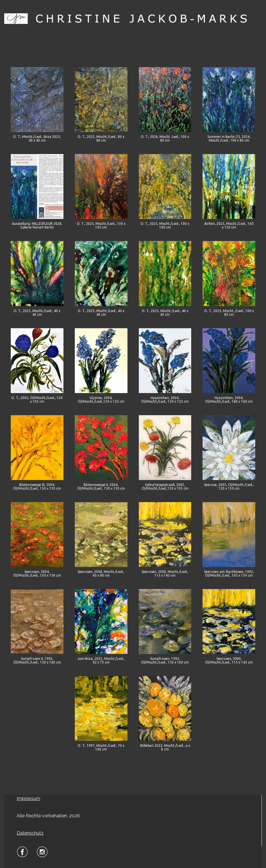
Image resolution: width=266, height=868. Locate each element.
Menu (133, 33)
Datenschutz (30, 833)
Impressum (28, 798)
